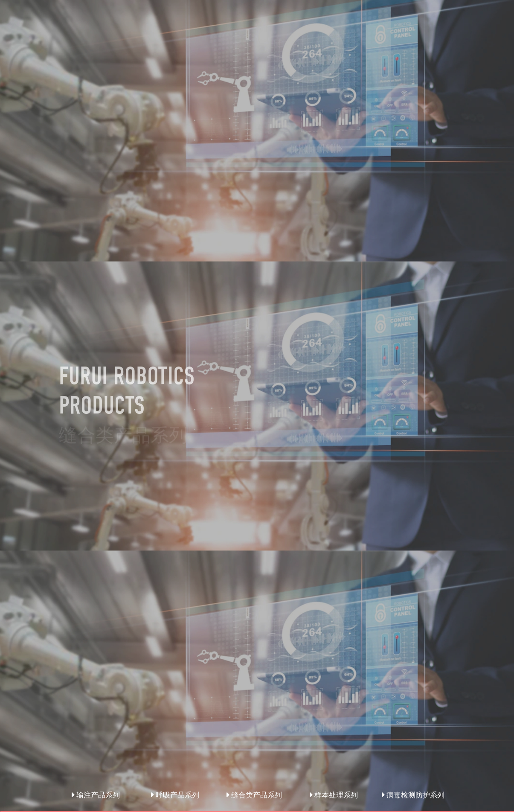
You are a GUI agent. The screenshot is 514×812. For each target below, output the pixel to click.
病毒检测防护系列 (413, 795)
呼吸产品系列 (175, 795)
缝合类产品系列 (254, 795)
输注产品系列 (95, 795)
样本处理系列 (333, 795)
